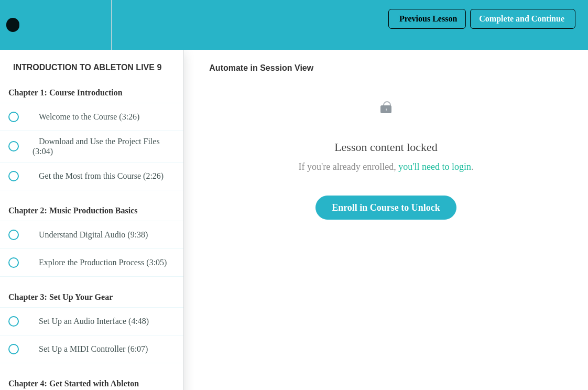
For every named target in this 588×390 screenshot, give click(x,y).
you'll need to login (435, 167)
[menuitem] (92, 25)
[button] (19, 25)
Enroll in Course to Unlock (386, 208)
